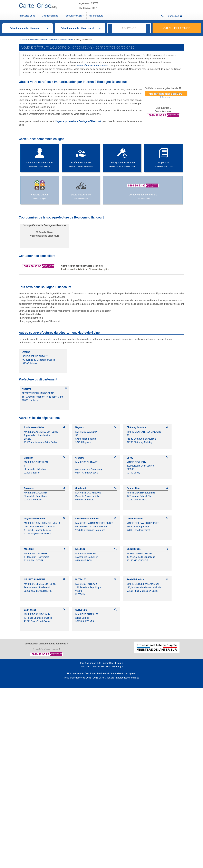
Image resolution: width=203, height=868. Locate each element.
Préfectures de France (38, 40)
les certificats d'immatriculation (93, 66)
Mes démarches (51, 16)
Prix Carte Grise (28, 16)
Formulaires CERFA (74, 16)
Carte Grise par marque (111, 667)
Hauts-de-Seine (67, 40)
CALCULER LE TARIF (177, 28)
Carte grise (23, 40)
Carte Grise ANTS (89, 667)
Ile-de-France (54, 40)
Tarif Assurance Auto (91, 663)
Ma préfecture (96, 16)
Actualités (108, 663)
